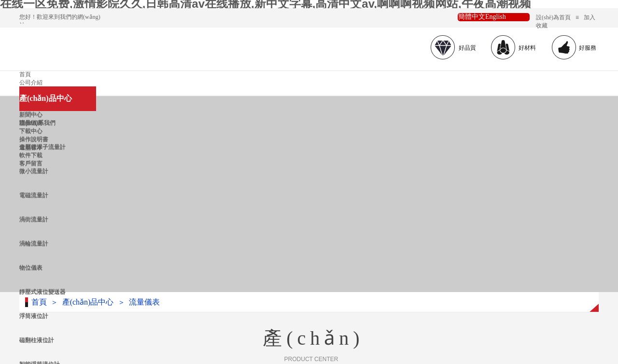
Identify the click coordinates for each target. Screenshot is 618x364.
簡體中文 (472, 17)
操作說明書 (34, 139)
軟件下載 (31, 155)
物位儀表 (31, 267)
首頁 (25, 74)
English (496, 17)
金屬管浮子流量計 (42, 147)
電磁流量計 (34, 195)
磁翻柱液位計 (37, 340)
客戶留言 (31, 163)
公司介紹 (31, 83)
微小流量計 (34, 171)
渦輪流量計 (34, 243)
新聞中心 (31, 114)
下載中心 (31, 131)
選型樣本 (31, 147)
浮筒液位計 (34, 316)
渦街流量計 (34, 219)
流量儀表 (144, 302)
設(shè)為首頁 (553, 17)
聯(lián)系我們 (37, 123)
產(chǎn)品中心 (46, 98)
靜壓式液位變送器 (42, 292)
